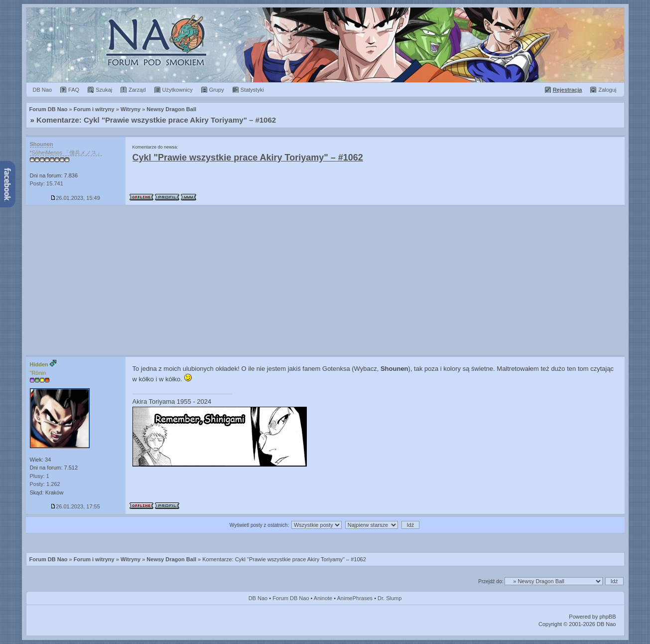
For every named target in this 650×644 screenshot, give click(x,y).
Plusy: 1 (40, 476)
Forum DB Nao (49, 559)
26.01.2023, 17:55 (75, 506)
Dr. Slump (390, 598)
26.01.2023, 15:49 (75, 198)
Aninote (323, 598)
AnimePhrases (355, 598)
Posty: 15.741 (47, 183)
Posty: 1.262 (45, 484)
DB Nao (258, 598)
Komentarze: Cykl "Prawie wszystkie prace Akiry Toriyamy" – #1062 (156, 120)
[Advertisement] (325, 280)
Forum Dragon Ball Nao (325, 45)
